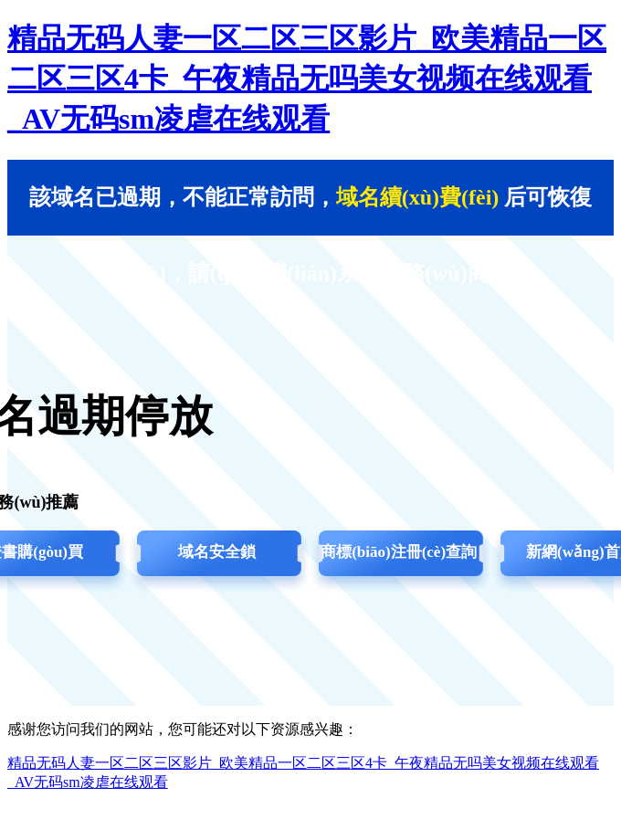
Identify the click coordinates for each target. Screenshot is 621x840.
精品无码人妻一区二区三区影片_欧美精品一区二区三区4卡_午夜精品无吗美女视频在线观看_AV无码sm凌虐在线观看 (307, 79)
